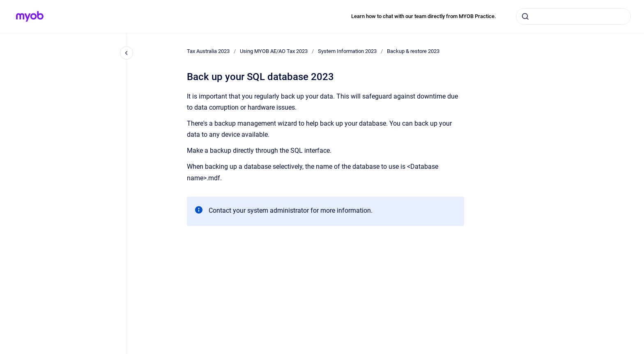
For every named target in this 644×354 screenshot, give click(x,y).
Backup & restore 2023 (413, 51)
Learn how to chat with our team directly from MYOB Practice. (424, 16)
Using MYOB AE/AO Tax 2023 (274, 51)
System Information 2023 (347, 51)
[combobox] (573, 16)
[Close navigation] (126, 53)
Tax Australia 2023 (208, 51)
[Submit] (525, 16)
